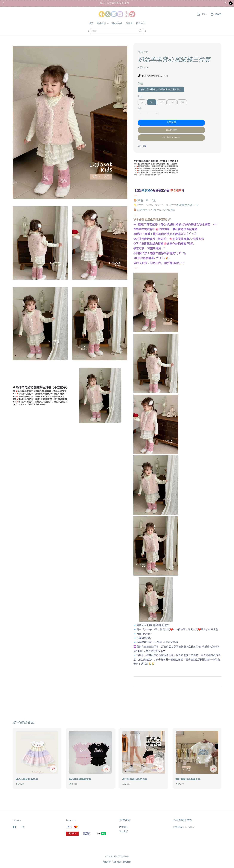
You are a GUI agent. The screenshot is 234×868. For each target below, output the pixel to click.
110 (162, 102)
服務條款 (107, 862)
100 (152, 102)
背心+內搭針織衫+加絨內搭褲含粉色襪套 (161, 89)
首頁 (91, 23)
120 (172, 102)
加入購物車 (171, 130)
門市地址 (141, 23)
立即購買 (171, 122)
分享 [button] (142, 146)
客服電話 (124, 831)
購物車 (129, 23)
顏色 (140, 84)
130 (182, 102)
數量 (140, 108)
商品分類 (101, 23)
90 (142, 102)
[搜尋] (141, 31)
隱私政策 (117, 862)
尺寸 (140, 96)
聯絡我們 (127, 862)
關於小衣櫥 (117, 23)
